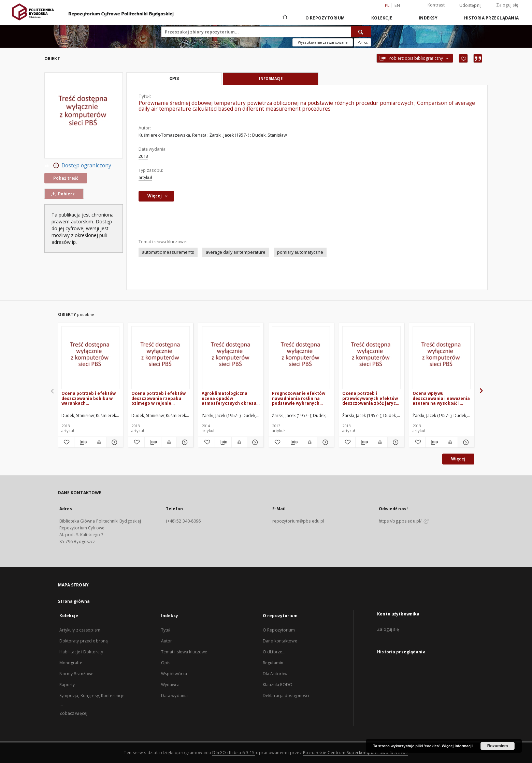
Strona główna (74, 601)
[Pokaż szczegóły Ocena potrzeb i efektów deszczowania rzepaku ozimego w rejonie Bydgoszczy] (184, 442)
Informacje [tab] (271, 78)
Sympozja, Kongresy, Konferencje (92, 696)
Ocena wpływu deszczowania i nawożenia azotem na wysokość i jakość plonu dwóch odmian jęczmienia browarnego (441, 398)
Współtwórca (174, 674)
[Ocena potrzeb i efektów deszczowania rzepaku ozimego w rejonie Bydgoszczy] (161, 358)
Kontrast (436, 5)
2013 (143, 156)
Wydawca (170, 685)
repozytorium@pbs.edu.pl (298, 521)
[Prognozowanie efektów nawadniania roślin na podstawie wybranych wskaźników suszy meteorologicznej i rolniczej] (301, 358)
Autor (167, 641)
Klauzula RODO (278, 685)
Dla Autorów (275, 674)
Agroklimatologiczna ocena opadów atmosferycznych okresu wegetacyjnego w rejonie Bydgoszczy (229, 398)
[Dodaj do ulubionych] (463, 58)
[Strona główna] (284, 18)
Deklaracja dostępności (286, 696)
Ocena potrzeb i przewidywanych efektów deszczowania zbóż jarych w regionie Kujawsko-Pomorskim (370, 398)
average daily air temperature (236, 252)
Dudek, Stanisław (270, 135)
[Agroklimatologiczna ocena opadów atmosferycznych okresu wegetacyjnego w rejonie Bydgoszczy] (231, 358)
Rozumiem (498, 746)
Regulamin (273, 663)
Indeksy (428, 18)
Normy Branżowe (77, 674)
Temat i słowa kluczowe (184, 652)
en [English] (397, 5)
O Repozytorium (279, 630)
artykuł (145, 177)
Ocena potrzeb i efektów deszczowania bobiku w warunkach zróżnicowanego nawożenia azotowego (89, 398)
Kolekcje (382, 18)
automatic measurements (168, 252)
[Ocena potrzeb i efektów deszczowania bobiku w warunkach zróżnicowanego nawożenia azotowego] (91, 358)
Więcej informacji (457, 746)
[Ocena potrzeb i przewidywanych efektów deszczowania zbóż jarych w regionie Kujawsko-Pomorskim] (371, 358)
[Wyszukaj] (361, 32)
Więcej (458, 459)
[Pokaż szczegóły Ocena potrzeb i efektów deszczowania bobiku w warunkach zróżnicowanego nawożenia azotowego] (114, 442)
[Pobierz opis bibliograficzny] (83, 442)
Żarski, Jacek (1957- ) (229, 135)
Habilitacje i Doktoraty (81, 652)
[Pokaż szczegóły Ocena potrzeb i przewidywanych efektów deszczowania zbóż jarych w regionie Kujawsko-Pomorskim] (395, 442)
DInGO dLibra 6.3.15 (234, 753)
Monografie (71, 663)
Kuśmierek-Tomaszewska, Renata (172, 135)
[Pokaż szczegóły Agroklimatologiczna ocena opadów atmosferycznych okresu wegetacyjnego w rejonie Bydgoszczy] (254, 442)
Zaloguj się (507, 5)
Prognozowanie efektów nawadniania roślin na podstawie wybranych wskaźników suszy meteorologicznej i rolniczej (299, 398)
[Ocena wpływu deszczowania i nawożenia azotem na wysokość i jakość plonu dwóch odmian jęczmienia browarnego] (442, 358)
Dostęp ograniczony (78, 166)
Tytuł (166, 630)
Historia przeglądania (491, 18)
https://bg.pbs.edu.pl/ (404, 521)
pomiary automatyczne (300, 252)
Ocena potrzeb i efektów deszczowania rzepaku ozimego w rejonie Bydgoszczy (159, 398)
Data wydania (174, 696)
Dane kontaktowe (280, 641)
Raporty (67, 685)
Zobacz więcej (74, 713)
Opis (166, 663)
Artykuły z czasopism (80, 630)
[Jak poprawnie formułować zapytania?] (362, 42)
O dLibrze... (274, 652)
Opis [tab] (174, 79)
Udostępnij (471, 5)
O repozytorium (325, 18)
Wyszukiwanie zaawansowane (323, 42)
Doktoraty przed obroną (84, 641)
